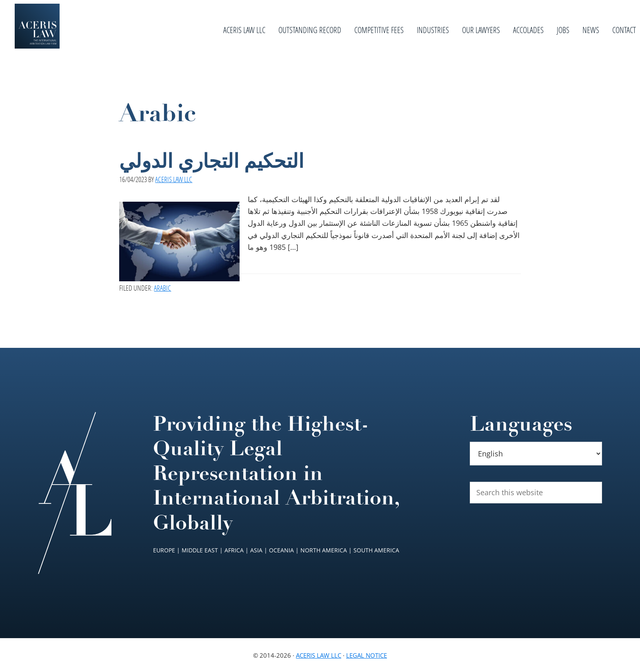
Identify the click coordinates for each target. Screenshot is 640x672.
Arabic (162, 288)
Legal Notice (367, 655)
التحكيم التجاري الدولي (211, 161)
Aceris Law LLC (319, 655)
